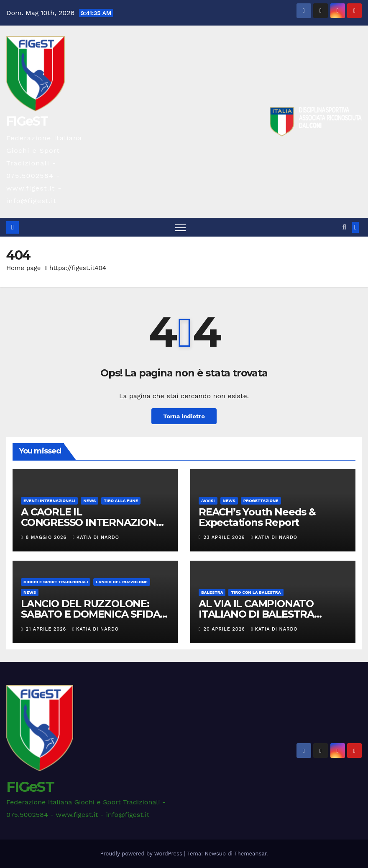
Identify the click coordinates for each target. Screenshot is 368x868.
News (89, 501)
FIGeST (27, 121)
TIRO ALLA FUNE (121, 501)
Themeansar (250, 854)
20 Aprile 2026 (225, 629)
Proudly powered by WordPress (142, 854)
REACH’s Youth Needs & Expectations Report (257, 517)
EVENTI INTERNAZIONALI (49, 501)
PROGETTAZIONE (261, 501)
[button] (344, 227)
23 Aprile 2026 (225, 537)
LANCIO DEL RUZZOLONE (121, 582)
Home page (24, 268)
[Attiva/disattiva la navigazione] (180, 228)
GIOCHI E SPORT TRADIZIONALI (56, 582)
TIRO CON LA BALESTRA (256, 592)
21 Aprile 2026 (47, 629)
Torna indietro (184, 416)
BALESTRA (212, 592)
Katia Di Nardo (96, 537)
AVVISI (208, 501)
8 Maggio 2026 (47, 537)
